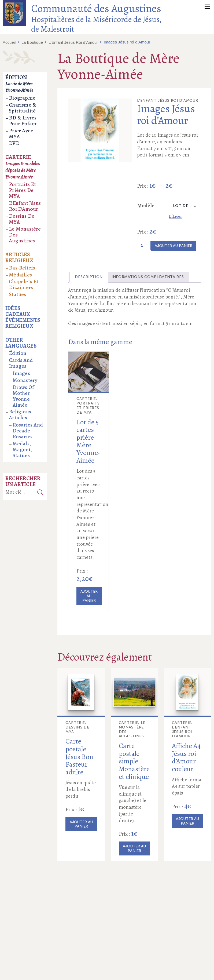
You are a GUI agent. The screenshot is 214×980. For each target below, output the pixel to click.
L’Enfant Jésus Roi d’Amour (73, 42)
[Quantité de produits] (144, 245)
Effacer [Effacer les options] (175, 216)
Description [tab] (89, 277)
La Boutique (32, 42)
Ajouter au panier (174, 246)
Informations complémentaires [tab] (148, 277)
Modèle (146, 206)
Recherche (40, 492)
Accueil (9, 42)
